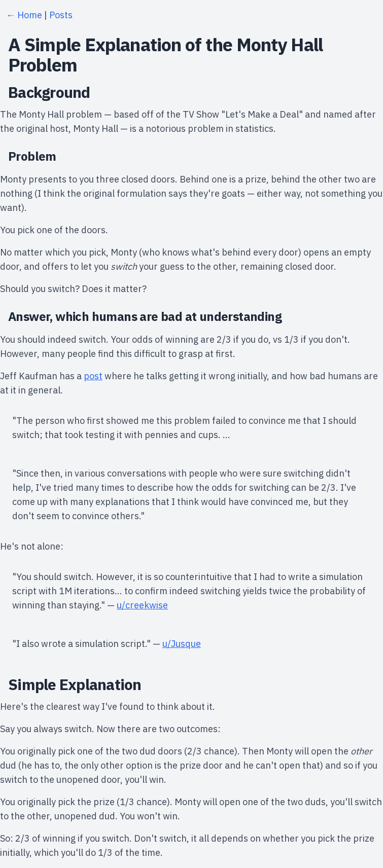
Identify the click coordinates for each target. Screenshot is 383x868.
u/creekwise (142, 605)
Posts (61, 15)
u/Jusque (182, 644)
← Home (24, 15)
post (93, 376)
